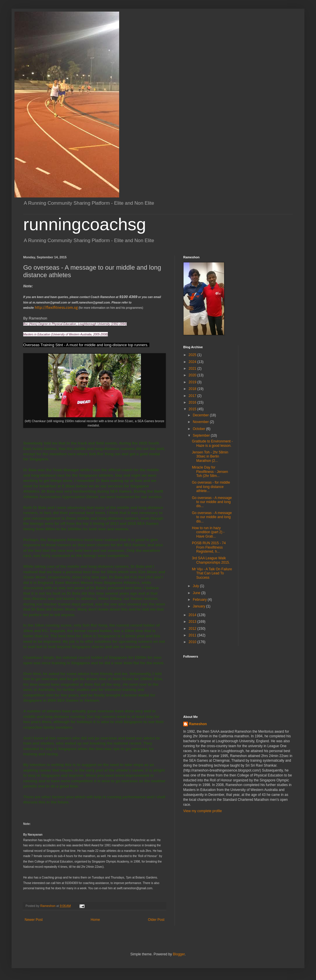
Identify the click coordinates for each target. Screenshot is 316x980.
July (196, 586)
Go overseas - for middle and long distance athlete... (211, 487)
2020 (193, 375)
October (199, 429)
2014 (193, 615)
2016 (193, 402)
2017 (193, 396)
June (197, 593)
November (201, 422)
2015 (193, 409)
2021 (193, 369)
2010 (193, 642)
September (202, 435)
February (200, 600)
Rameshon (198, 724)
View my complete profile (203, 811)
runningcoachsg (85, 224)
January (199, 606)
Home (95, 920)
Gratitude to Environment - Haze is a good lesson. (212, 443)
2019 (193, 382)
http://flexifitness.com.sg (56, 307)
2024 (193, 362)
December (201, 415)
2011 (193, 635)
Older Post (156, 920)
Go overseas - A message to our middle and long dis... (212, 502)
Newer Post (34, 920)
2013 (193, 622)
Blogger (179, 954)
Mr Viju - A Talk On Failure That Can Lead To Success (212, 573)
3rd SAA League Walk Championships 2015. (211, 560)
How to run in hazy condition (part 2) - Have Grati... (208, 532)
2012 (193, 629)
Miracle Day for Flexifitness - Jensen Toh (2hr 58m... (210, 472)
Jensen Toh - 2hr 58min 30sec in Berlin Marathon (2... (210, 457)
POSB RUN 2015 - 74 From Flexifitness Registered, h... (209, 547)
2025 (193, 355)
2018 (193, 389)
